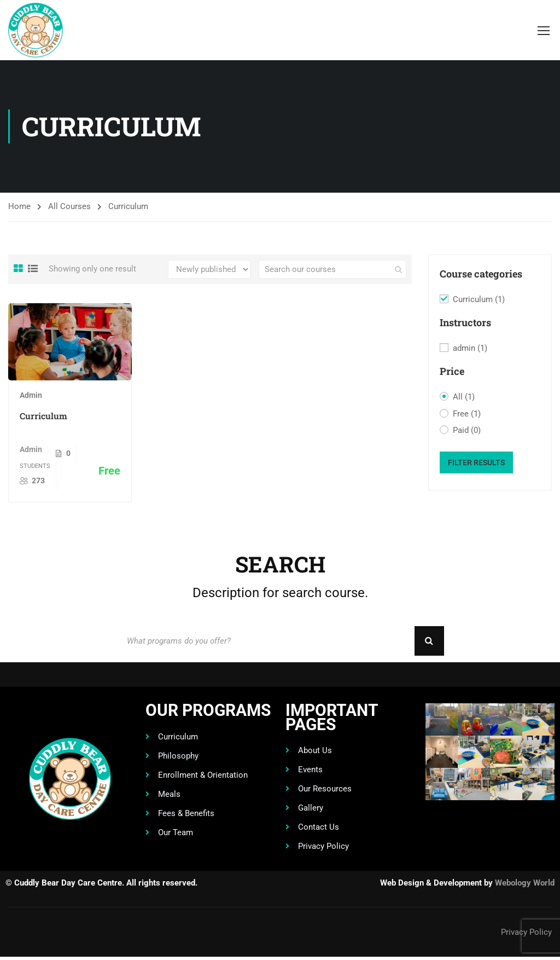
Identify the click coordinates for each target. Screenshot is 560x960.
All (464, 397)
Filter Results (476, 462)
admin (470, 349)
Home (19, 206)
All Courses (69, 206)
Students (35, 466)
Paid (467, 431)
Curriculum (43, 416)
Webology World (525, 886)
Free (467, 414)
